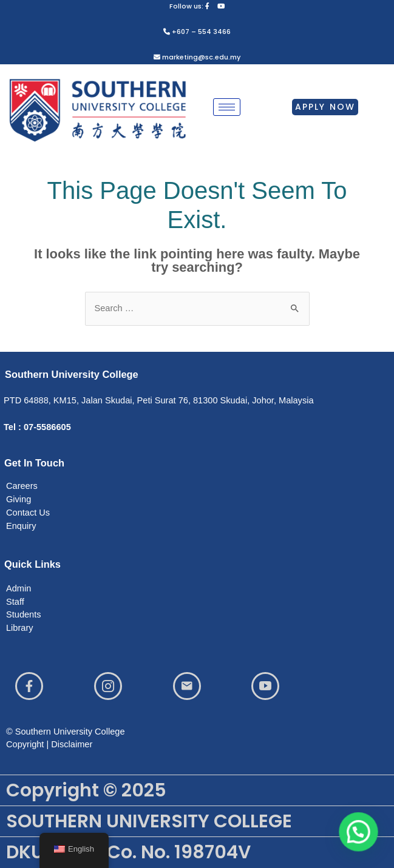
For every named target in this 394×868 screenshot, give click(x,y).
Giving (19, 499)
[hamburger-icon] (227, 107)
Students (24, 614)
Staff (15, 602)
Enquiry (21, 526)
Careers (22, 486)
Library (20, 628)
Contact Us (28, 513)
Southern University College (72, 374)
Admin (19, 588)
